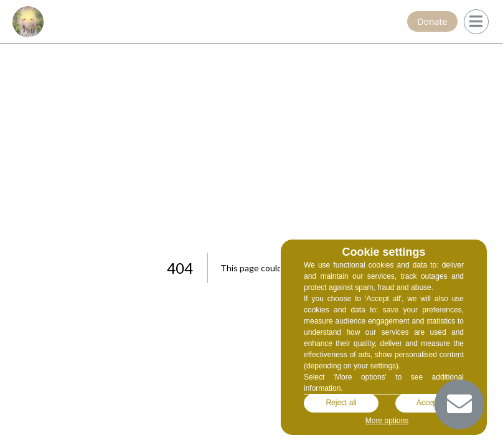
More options (387, 421)
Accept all (433, 403)
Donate (432, 21)
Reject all (341, 403)
